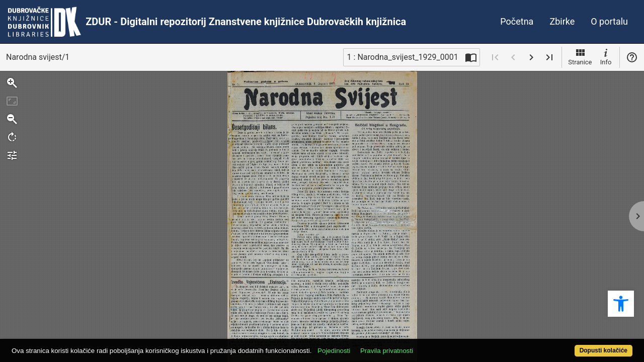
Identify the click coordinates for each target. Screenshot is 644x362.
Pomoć (632, 57)
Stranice (580, 56)
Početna (517, 21)
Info (606, 56)
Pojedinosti (366, 345)
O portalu (609, 21)
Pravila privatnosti (419, 345)
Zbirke (562, 21)
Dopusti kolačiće (569, 345)
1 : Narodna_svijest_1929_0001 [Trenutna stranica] (403, 57)
